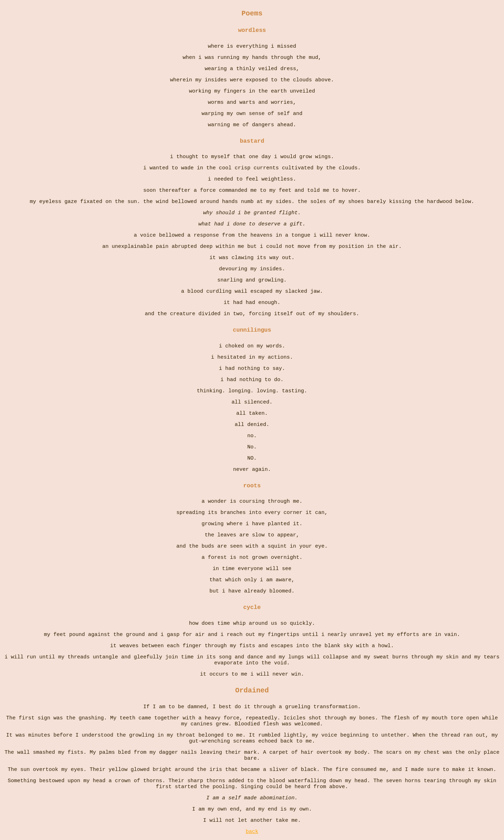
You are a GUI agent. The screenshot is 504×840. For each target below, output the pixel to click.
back (252, 832)
